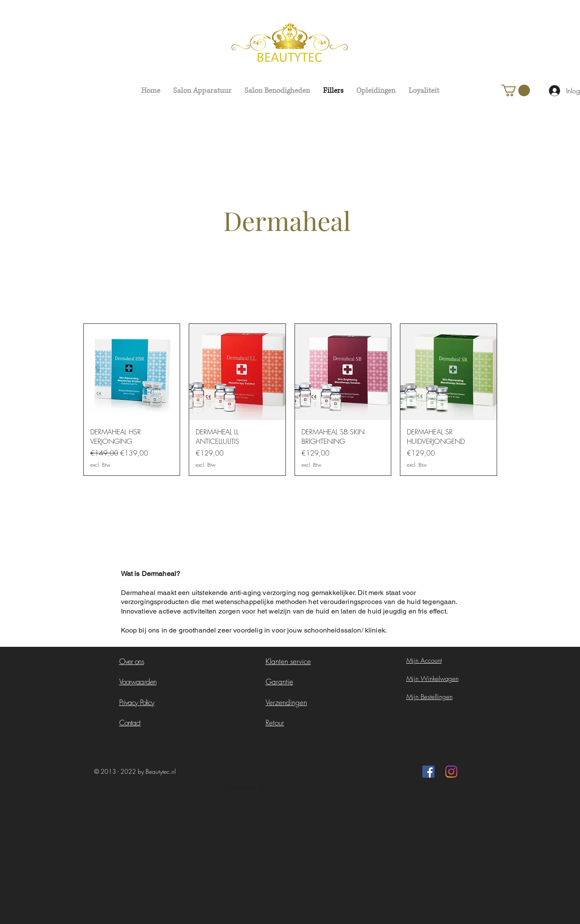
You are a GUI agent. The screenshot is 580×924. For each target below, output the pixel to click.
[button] (516, 90)
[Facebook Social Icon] (428, 772)
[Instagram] (451, 772)
